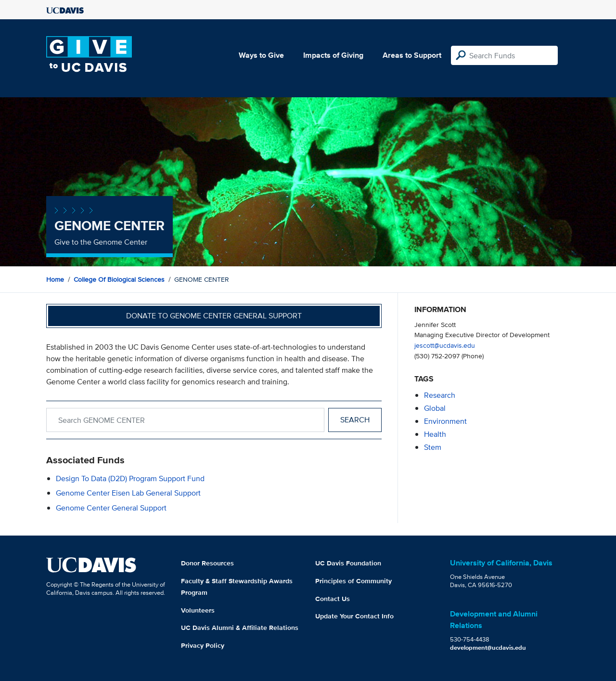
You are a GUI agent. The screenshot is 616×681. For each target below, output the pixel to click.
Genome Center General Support (111, 508)
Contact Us (333, 599)
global (435, 408)
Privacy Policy (203, 645)
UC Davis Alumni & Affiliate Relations (240, 628)
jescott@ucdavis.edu (445, 345)
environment (445, 421)
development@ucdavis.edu (488, 648)
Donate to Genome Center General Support (214, 316)
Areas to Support (412, 55)
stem (433, 447)
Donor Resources (207, 563)
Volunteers (198, 610)
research (440, 395)
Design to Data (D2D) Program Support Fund (130, 478)
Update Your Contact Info (354, 616)
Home (55, 279)
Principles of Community (353, 581)
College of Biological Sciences (119, 279)
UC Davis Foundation (348, 563)
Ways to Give (261, 55)
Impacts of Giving (333, 55)
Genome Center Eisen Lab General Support (128, 493)
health (435, 434)
